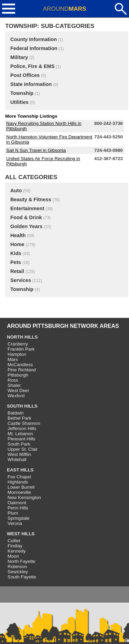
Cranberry (18, 344)
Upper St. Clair (23, 449)
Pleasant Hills (21, 439)
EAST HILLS (20, 470)
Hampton (17, 354)
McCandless (20, 365)
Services (21, 280)
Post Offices (25, 75)
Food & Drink (26, 217)
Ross (13, 380)
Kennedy (17, 551)
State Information (31, 84)
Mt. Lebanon (20, 434)
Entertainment (27, 208)
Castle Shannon (24, 423)
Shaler (14, 385)
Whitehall (17, 460)
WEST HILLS (21, 534)
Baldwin (16, 413)
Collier (14, 541)
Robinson (17, 567)
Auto (16, 191)
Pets (16, 262)
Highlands (18, 482)
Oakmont (17, 503)
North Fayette (21, 561)
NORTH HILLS (22, 337)
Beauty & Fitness (31, 199)
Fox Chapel (19, 477)
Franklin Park (21, 349)
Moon (13, 556)
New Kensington (24, 497)
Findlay (15, 546)
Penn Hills (18, 508)
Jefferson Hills (22, 428)
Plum (13, 513)
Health (18, 235)
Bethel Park (19, 418)
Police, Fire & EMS (33, 66)
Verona (15, 523)
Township (22, 93)
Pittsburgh (18, 375)
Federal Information (34, 48)
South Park (19, 444)
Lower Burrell (21, 487)
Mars (13, 359)
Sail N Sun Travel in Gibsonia (36, 150)
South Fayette (22, 577)
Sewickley (18, 572)
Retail (17, 271)
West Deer (18, 391)
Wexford (16, 396)
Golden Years (26, 226)
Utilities (19, 102)
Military (19, 57)
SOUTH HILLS (22, 406)
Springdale (19, 518)
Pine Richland (22, 370)
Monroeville (19, 492)
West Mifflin (19, 454)
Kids (16, 253)
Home (17, 244)
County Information (34, 39)
